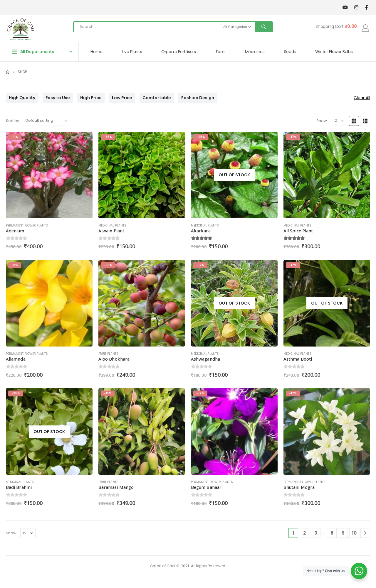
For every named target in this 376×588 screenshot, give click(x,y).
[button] (354, 121)
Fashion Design (198, 98)
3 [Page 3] (316, 533)
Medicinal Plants (112, 225)
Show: (322, 121)
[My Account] (366, 28)
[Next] (365, 533)
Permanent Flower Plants (27, 225)
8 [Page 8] (332, 533)
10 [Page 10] (354, 533)
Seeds (290, 52)
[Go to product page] (49, 175)
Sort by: (13, 121)
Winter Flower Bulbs (334, 52)
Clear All (362, 98)
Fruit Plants (108, 354)
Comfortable (157, 98)
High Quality (22, 98)
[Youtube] (345, 7)
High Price (91, 98)
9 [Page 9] (343, 533)
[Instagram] (356, 7)
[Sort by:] (46, 121)
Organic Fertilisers (178, 52)
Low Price (122, 98)
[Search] (264, 27)
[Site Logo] (21, 28)
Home (96, 52)
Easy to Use (58, 98)
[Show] (338, 121)
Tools (220, 52)
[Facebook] (366, 7)
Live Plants (132, 52)
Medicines (255, 52)
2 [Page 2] (304, 533)
